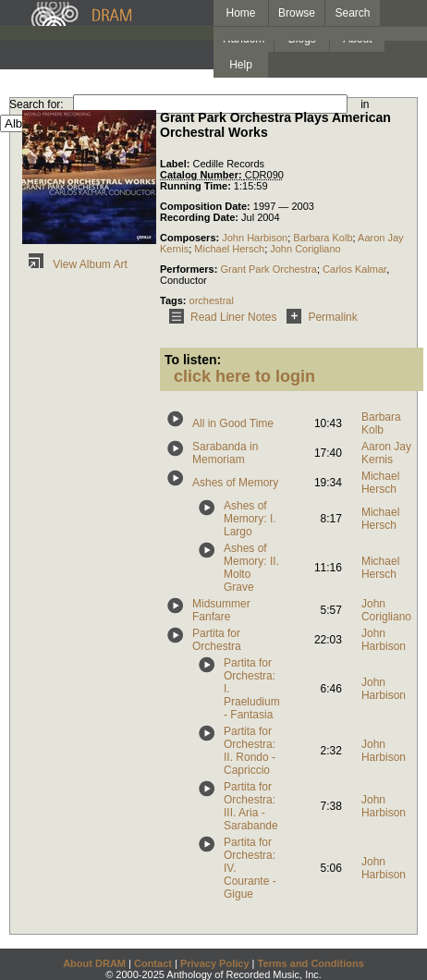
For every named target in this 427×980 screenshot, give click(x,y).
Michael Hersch (229, 249)
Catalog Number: (202, 175)
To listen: (193, 360)
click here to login (244, 376)
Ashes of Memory (235, 483)
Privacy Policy (215, 963)
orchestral (212, 300)
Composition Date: (207, 206)
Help (241, 65)
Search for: (37, 104)
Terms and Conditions (311, 963)
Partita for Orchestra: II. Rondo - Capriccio (250, 751)
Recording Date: (201, 217)
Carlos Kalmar (354, 269)
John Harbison (255, 238)
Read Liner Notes (220, 317)
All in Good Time (233, 423)
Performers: (190, 269)
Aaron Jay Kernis (386, 453)
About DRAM (94, 963)
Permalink (318, 317)
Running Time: (197, 186)
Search (353, 13)
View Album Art (75, 264)
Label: (176, 164)
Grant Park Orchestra (268, 269)
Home (240, 13)
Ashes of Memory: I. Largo (250, 519)
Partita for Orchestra (217, 640)
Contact (153, 963)
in (365, 104)
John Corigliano (305, 249)
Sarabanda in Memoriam (225, 453)
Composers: (191, 238)
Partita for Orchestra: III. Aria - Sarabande (251, 806)
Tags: (175, 300)
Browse (297, 13)
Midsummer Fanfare (221, 610)
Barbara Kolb (323, 238)
